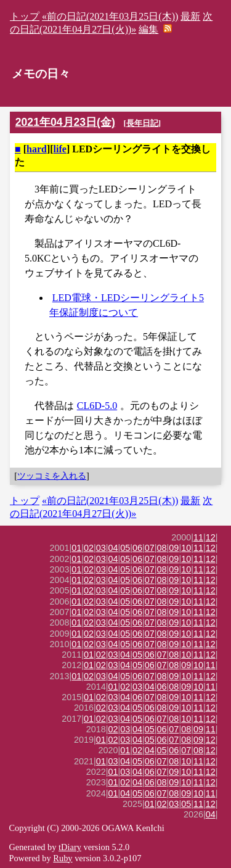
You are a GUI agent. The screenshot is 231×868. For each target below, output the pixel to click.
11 (198, 537)
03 (101, 548)
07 (150, 548)
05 (125, 548)
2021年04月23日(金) (65, 122)
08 (162, 548)
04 (113, 548)
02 (89, 548)
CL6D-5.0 (97, 406)
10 (186, 548)
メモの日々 (41, 74)
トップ (25, 16)
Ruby (63, 858)
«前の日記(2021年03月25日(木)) (110, 16)
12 (211, 537)
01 (76, 548)
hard (37, 149)
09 (174, 548)
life (60, 149)
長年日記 (142, 123)
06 (137, 548)
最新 (190, 16)
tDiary (70, 847)
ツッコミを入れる (52, 476)
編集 (148, 29)
